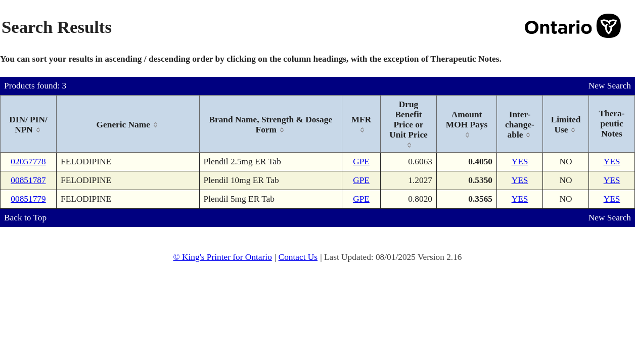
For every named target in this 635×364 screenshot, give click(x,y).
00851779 (28, 199)
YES (520, 162)
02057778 (28, 162)
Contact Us (298, 257)
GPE (361, 162)
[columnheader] (29, 124)
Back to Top (25, 218)
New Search (610, 86)
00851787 (28, 180)
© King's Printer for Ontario (222, 257)
